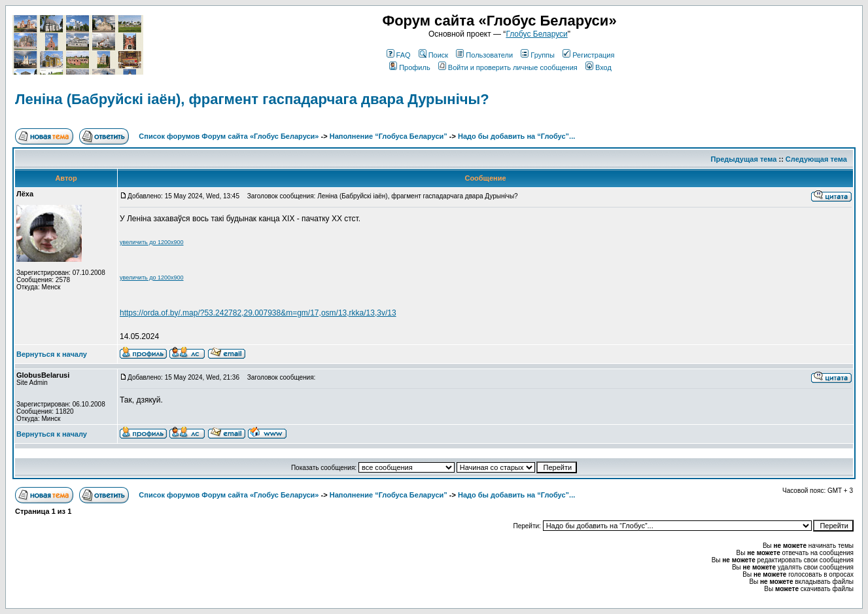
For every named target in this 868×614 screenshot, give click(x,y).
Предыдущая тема (744, 159)
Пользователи (484, 55)
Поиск (433, 55)
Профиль (410, 67)
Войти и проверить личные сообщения (508, 67)
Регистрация (588, 55)
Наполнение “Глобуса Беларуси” (389, 136)
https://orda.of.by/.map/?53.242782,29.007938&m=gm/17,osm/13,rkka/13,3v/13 (258, 313)
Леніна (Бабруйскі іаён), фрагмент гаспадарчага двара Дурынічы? (252, 99)
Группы (538, 55)
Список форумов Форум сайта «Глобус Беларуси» (229, 136)
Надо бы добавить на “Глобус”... (516, 136)
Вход (599, 67)
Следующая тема (816, 159)
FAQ (399, 55)
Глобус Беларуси (536, 34)
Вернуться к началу (52, 354)
